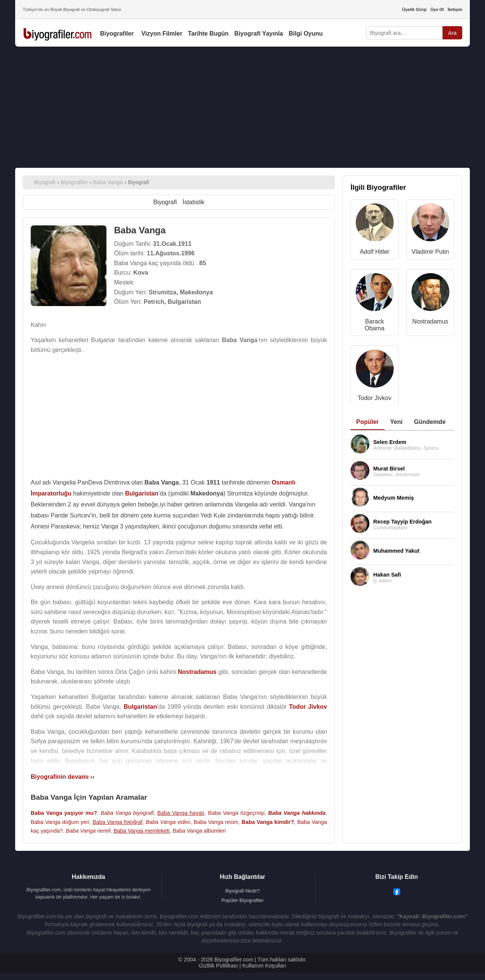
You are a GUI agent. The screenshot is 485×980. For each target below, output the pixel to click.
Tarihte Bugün (208, 34)
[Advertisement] (242, 107)
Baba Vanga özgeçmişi (236, 813)
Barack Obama (374, 325)
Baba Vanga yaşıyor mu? (64, 813)
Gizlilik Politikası (218, 966)
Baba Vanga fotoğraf (117, 822)
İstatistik (194, 202)
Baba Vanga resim (216, 822)
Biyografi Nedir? (242, 891)
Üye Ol (437, 9)
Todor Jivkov (375, 398)
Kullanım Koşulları (264, 966)
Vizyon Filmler (162, 34)
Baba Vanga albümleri (199, 831)
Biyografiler (117, 34)
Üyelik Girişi (414, 9)
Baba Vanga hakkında (297, 813)
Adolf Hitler (374, 252)
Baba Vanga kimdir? (268, 822)
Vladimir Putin (430, 252)
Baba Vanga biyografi (127, 813)
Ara (452, 33)
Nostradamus (430, 321)
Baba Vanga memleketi (142, 831)
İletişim (455, 9)
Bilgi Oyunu (306, 34)
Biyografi (165, 202)
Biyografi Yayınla (259, 34)
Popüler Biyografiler (242, 900)
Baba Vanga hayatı (181, 813)
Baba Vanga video (168, 822)
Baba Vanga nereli (88, 831)
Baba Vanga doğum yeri (60, 822)
